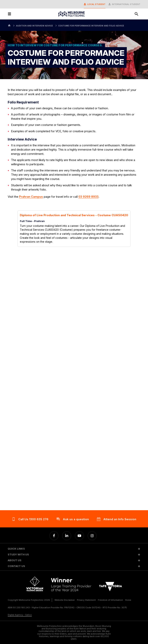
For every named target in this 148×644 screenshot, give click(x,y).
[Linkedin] (67, 536)
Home (128, 600)
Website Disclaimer (65, 600)
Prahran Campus (31, 197)
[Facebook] (54, 536)
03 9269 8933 (88, 197)
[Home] (9, 25)
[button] (74, 549)
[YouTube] (79, 536)
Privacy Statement (86, 600)
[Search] (136, 14)
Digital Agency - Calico (20, 615)
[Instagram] (92, 536)
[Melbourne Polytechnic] (71, 14)
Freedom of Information (110, 600)
